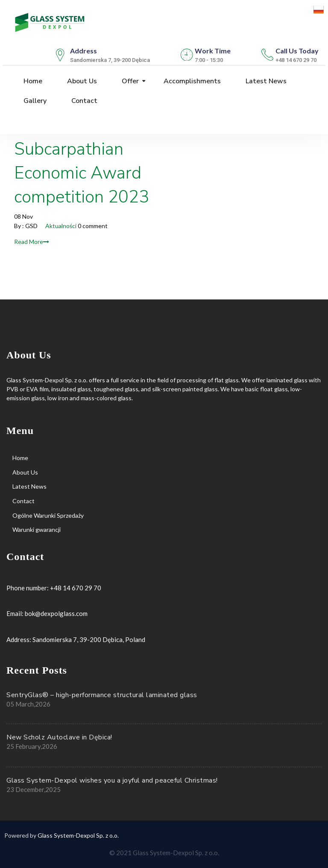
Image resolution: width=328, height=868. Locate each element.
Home (32, 81)
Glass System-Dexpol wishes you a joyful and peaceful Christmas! (112, 780)
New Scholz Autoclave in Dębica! (59, 737)
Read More (32, 242)
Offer (129, 81)
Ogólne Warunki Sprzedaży (48, 515)
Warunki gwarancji (37, 529)
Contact (83, 101)
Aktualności (61, 226)
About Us (81, 81)
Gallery (34, 101)
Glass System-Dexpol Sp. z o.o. (78, 835)
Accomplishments (191, 81)
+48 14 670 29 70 (76, 588)
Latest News (265, 81)
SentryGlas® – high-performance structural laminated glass (102, 695)
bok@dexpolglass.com (56, 613)
